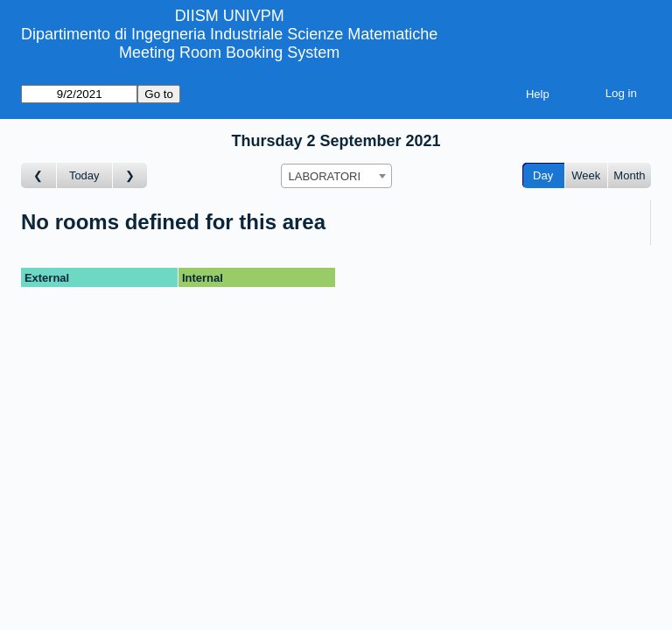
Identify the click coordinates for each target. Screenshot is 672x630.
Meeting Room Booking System (229, 52)
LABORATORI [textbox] (325, 176)
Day (543, 175)
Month (629, 175)
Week (586, 175)
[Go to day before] (39, 175)
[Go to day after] (130, 175)
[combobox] (336, 176)
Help (538, 94)
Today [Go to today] (84, 175)
